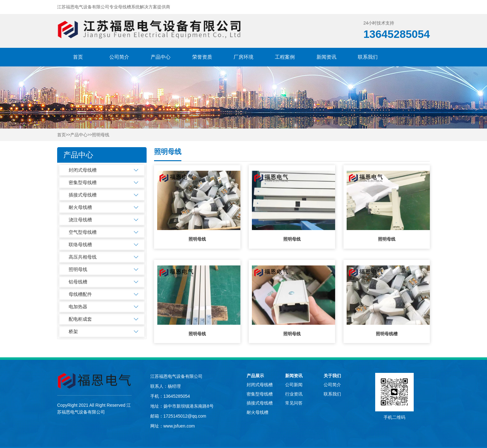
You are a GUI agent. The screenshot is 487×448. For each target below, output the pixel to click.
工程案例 (285, 57)
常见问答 (294, 403)
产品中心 (161, 57)
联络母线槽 (80, 244)
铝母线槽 (78, 282)
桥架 (73, 331)
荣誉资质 (202, 57)
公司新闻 (294, 385)
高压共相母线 (83, 257)
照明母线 (101, 135)
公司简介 (119, 57)
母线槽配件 (80, 294)
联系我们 (368, 57)
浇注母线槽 (80, 220)
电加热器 (78, 307)
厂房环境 (243, 57)
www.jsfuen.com (179, 426)
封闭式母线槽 (83, 170)
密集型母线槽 (83, 182)
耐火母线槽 (80, 207)
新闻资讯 (326, 57)
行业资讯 (294, 394)
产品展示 (255, 376)
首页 (78, 57)
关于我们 (332, 376)
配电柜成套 (80, 319)
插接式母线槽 (83, 195)
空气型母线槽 (83, 232)
